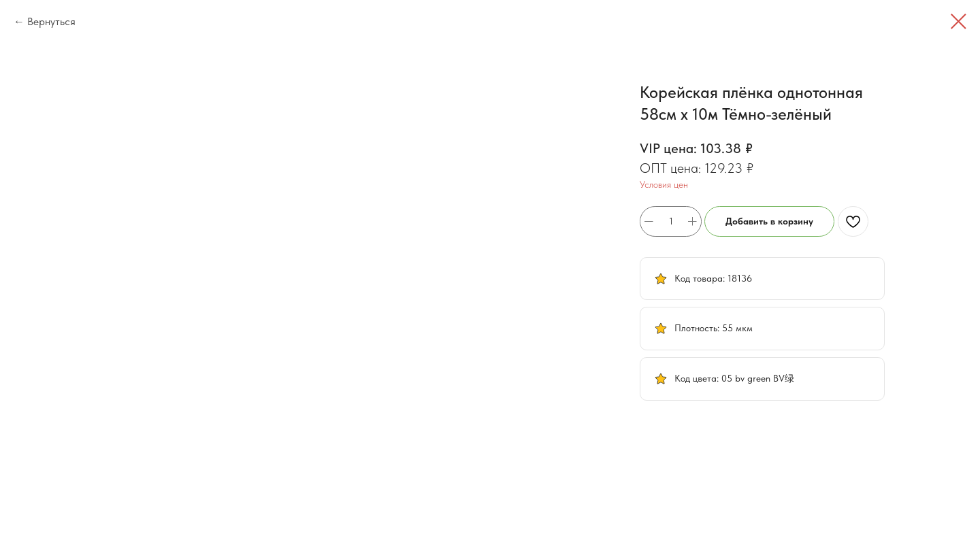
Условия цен (664, 184)
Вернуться (51, 21)
